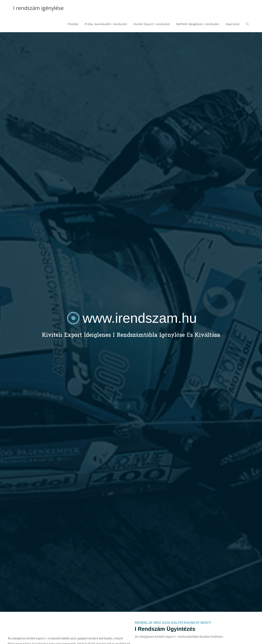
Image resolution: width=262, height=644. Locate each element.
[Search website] (247, 24)
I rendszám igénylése (38, 8)
